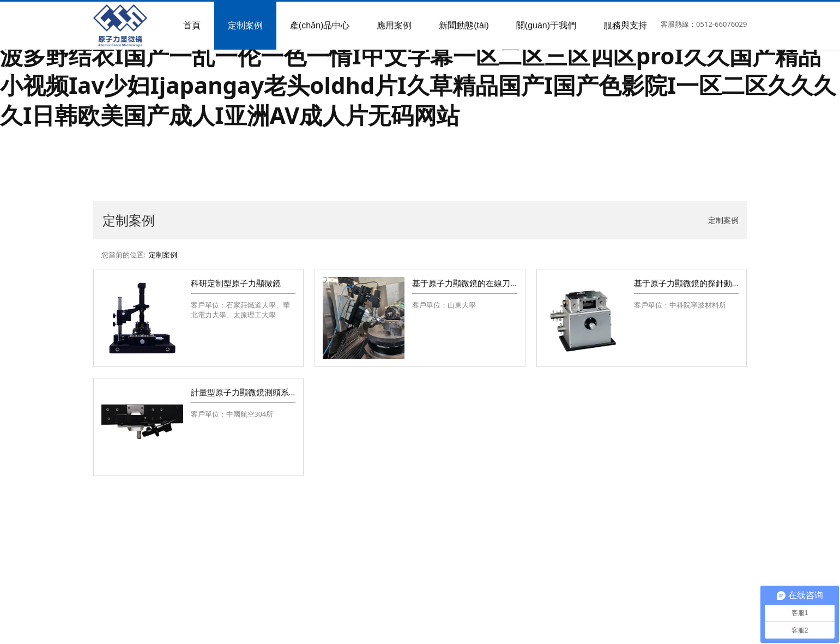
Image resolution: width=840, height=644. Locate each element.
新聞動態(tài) (464, 25)
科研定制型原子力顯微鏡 (236, 283)
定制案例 (245, 25)
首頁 (192, 25)
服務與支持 (625, 25)
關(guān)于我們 (546, 25)
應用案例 (394, 25)
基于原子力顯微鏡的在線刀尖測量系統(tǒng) (493, 283)
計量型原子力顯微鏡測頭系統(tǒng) (255, 392)
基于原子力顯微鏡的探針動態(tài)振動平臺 (711, 283)
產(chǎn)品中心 (320, 25)
